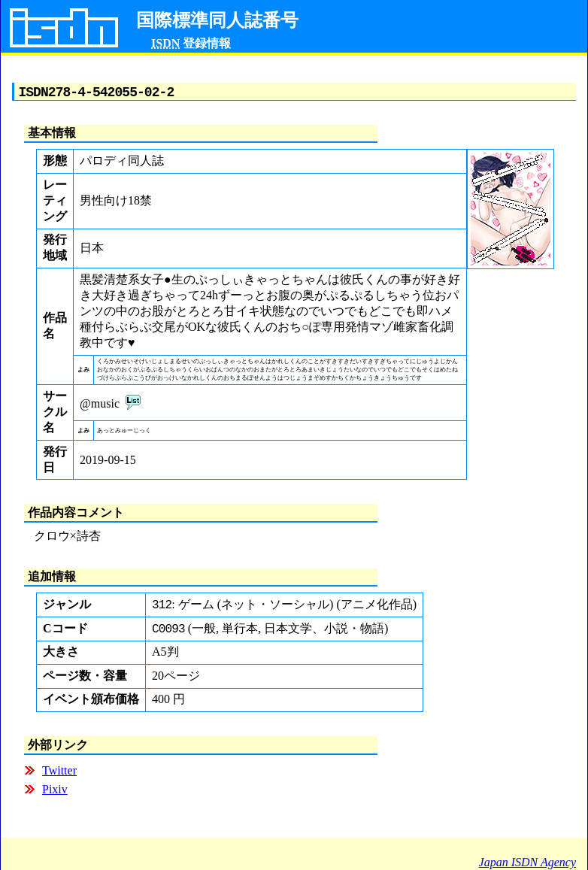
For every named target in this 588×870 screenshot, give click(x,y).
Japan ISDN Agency (527, 862)
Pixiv (55, 794)
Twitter (59, 776)
